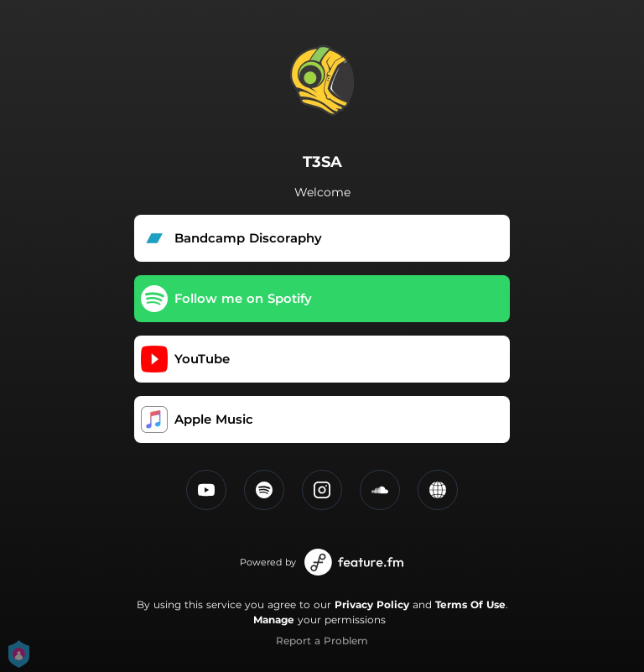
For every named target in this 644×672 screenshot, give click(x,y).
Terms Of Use (470, 604)
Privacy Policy (372, 604)
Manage (274, 620)
